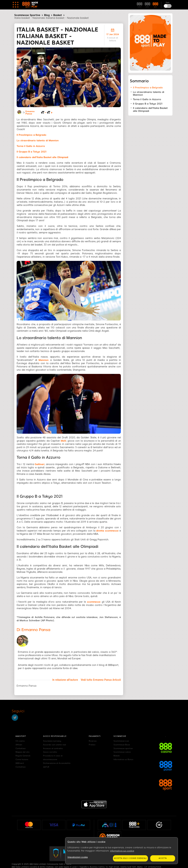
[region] (122, 851)
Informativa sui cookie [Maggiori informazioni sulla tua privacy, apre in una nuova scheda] (122, 851)
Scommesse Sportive (27, 15)
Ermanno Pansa (30, 113)
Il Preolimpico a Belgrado (148, 88)
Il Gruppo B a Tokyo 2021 (148, 104)
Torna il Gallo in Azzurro (147, 99)
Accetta (163, 858)
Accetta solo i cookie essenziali (130, 858)
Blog (47, 15)
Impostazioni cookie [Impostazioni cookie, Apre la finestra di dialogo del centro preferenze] (78, 857)
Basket (58, 15)
